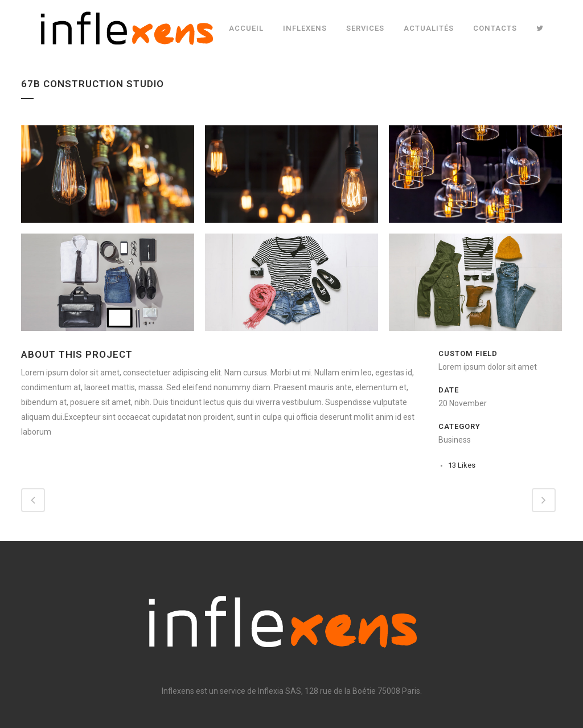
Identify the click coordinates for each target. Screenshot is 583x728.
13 (462, 465)
